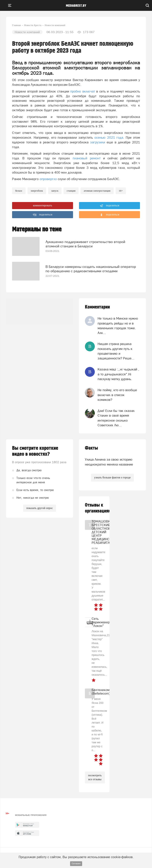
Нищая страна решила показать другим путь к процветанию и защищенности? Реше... (116, 351)
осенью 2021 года (109, 137)
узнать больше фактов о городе (112, 477)
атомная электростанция (97, 191)
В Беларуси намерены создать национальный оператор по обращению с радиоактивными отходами (91, 269)
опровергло (48, 179)
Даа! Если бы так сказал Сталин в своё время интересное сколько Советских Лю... (116, 418)
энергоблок (37, 191)
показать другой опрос (40, 508)
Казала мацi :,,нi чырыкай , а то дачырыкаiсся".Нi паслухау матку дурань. (118, 374)
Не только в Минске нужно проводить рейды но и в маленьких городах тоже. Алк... (118, 326)
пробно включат (83, 91)
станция (71, 191)
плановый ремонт (87, 158)
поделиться (110, 206)
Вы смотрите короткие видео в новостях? (35, 451)
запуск (55, 191)
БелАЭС (19, 191)
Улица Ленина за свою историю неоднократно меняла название (109, 462)
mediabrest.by (76, 6)
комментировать (43, 205)
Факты (91, 448)
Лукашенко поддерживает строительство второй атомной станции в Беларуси (85, 244)
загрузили (98, 142)
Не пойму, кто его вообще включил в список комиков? (117, 395)
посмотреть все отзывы (95, 777)
